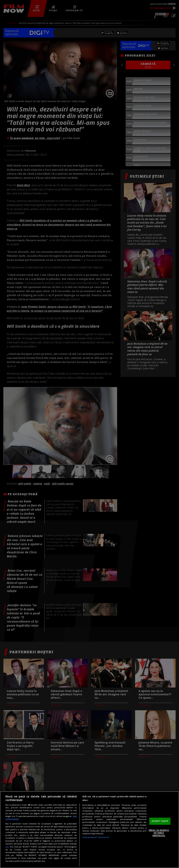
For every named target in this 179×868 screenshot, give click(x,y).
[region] (89, 830)
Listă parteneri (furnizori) (96, 837)
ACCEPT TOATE (160, 821)
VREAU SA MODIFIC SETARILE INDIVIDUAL (159, 833)
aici (7, 847)
